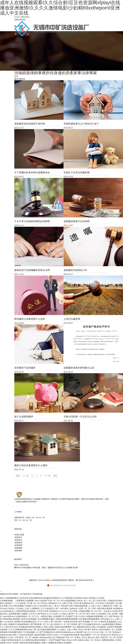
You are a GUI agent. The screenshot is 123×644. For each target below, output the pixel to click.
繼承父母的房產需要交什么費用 (31, 465)
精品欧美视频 (40, 635)
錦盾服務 (19, 548)
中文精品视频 (29, 632)
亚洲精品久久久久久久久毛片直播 (64, 611)
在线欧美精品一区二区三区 (27, 616)
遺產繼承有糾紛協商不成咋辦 (30, 124)
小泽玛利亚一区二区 (23, 637)
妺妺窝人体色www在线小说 (44, 637)
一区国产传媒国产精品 (57, 640)
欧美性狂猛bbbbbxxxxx (66, 632)
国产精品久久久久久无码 (48, 614)
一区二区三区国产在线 (97, 601)
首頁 (16, 76)
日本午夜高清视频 (16, 606)
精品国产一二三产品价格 (15, 603)
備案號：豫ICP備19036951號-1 (81, 580)
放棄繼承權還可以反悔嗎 (77, 221)
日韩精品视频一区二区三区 (90, 611)
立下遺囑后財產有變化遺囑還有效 (32, 173)
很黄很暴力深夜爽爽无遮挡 (11, 632)
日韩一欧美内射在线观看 (102, 608)
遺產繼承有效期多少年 (75, 270)
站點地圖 (18, 550)
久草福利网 (101, 627)
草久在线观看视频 (68, 601)
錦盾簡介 (19, 537)
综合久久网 (72, 640)
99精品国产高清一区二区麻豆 (69, 637)
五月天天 (33, 614)
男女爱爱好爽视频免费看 (90, 619)
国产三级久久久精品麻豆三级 (99, 614)
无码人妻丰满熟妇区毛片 (84, 603)
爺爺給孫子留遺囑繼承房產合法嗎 (32, 270)
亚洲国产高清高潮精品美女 (26, 622)
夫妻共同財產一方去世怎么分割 (80, 417)
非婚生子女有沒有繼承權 (77, 173)
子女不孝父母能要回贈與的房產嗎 (32, 221)
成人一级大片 (55, 606)
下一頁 (47, 476)
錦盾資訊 (19, 540)
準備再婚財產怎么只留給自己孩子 (81, 124)
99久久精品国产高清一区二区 (47, 601)
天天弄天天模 (43, 611)
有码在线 (105, 619)
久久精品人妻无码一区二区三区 (72, 614)
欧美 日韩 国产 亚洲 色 (89, 630)
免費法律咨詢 (20, 20)
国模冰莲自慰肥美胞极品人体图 (33, 643)
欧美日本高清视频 (29, 619)
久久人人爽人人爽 (46, 622)
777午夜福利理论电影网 (70, 635)
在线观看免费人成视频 (18, 614)
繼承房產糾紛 (20, 79)
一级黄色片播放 (46, 616)
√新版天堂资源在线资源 (11, 640)
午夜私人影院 (48, 627)
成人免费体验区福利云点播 (84, 627)
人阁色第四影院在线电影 (26, 611)
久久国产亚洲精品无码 (46, 632)
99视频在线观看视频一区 (97, 616)
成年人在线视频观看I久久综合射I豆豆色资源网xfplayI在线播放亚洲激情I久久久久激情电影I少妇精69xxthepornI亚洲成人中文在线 (52, 598)
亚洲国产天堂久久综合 (76, 616)
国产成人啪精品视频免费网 (45, 630)
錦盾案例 (19, 543)
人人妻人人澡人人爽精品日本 (101, 606)
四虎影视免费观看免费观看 (67, 619)
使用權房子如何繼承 (25, 368)
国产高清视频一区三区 (88, 622)
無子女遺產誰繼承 (24, 417)
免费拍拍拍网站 (108, 640)
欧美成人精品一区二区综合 (89, 640)
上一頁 (26, 476)
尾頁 (55, 476)
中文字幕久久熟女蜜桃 (105, 603)
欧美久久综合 (53, 635)
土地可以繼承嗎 (72, 319)
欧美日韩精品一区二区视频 (111, 630)
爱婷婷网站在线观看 (12, 619)
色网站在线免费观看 (63, 627)
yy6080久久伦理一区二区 (80, 608)
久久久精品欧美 (48, 608)
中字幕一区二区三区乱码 (37, 603)
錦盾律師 (19, 545)
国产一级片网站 (62, 608)
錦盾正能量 (20, 535)
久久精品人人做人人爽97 (68, 630)
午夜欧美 (102, 622)
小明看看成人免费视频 (25, 601)
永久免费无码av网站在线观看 (34, 640)
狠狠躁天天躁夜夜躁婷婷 (19, 624)
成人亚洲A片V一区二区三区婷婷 (64, 624)
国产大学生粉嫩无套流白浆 (90, 624)
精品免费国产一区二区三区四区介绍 (96, 635)
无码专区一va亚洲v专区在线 (66, 622)
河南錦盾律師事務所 (59, 580)
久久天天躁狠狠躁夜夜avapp (21, 630)
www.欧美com (9, 616)
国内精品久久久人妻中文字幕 (61, 603)
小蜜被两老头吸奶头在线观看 (59, 643)
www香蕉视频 (108, 624)
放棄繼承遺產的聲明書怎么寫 (79, 368)
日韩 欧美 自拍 (11, 627)
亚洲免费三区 (60, 616)
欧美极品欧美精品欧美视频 (30, 627)
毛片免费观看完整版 (46, 619)
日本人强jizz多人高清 (91, 637)
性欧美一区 (82, 601)
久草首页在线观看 (26, 635)
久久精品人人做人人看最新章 (28, 608)
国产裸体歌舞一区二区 (40, 624)
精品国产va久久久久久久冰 (88, 632)
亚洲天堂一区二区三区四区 (112, 637)
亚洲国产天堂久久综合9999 (37, 606)
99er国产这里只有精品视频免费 (75, 606)
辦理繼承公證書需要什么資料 (30, 319)
